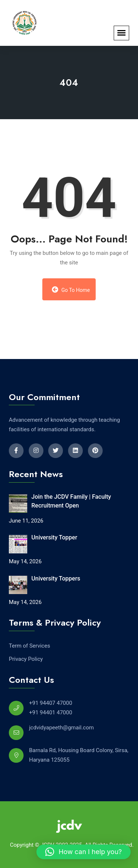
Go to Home (71, 290)
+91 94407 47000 (51, 703)
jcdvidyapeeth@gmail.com (61, 728)
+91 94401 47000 (51, 713)
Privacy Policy (26, 659)
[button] (84, 852)
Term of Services (29, 646)
